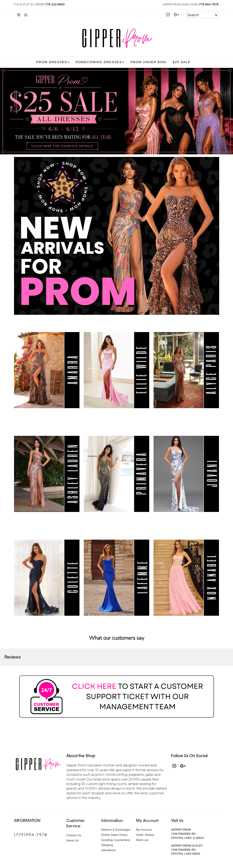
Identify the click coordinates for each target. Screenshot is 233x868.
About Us (72, 840)
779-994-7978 (209, 5)
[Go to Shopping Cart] (19, 15)
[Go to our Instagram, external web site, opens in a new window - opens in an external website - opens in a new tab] (168, 15)
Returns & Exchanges (116, 830)
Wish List (142, 840)
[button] (53, 62)
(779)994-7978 (31, 835)
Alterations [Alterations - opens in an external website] (109, 850)
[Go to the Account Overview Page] (26, 15)
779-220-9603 (55, 5)
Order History (145, 835)
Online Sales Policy (114, 835)
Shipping (107, 845)
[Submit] (216, 15)
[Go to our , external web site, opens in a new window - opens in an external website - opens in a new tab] (177, 15)
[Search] (203, 15)
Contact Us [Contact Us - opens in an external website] (74, 835)
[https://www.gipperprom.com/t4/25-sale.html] (116, 111)
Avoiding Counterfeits (116, 840)
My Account (144, 830)
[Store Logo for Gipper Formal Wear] (116, 38)
